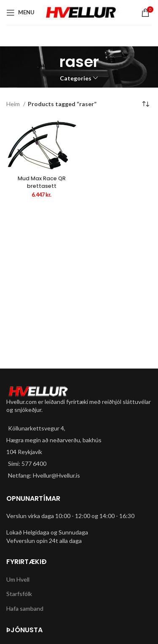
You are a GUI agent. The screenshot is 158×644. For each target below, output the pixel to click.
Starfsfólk (19, 594)
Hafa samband (25, 608)
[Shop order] (145, 104)
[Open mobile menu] (20, 13)
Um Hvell (18, 579)
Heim (14, 104)
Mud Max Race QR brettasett (42, 182)
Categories (76, 78)
